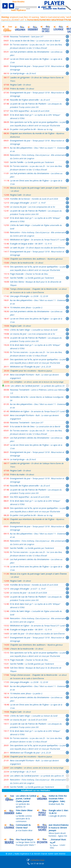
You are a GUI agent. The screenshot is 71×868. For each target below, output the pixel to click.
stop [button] (11, 6)
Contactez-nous (37, 860)
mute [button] (40, 7)
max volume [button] (50, 7)
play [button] (5, 6)
